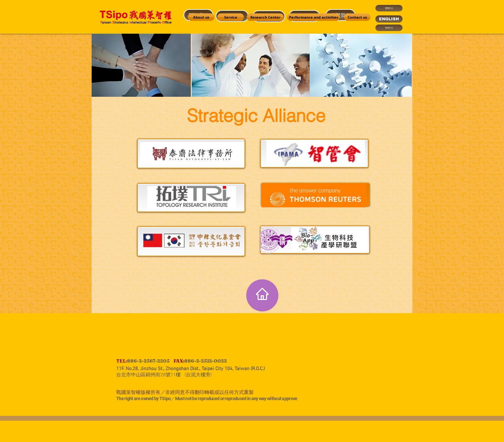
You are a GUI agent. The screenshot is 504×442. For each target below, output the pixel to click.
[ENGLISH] (389, 19)
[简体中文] (389, 28)
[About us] (201, 17)
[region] (315, 77)
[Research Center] (265, 17)
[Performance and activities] (313, 17)
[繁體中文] (389, 8)
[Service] (231, 17)
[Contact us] (357, 17)
